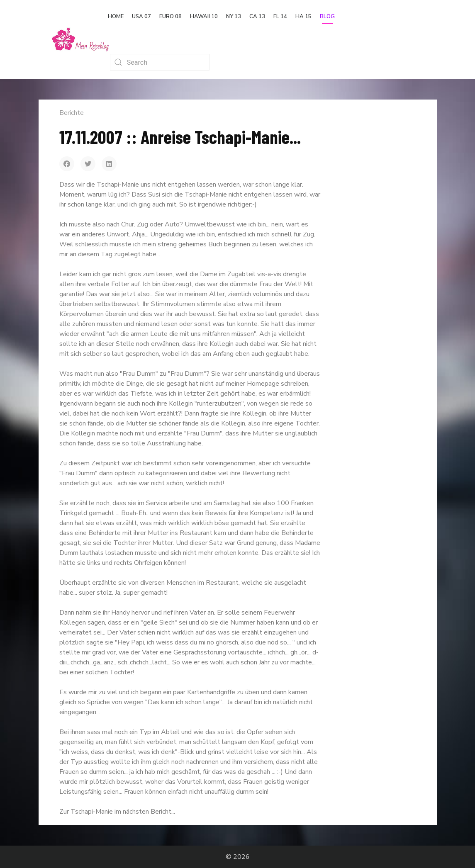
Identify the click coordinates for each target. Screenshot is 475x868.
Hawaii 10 (204, 17)
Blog (327, 17)
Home (116, 17)
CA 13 (257, 17)
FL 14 (280, 17)
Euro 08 (171, 17)
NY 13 (234, 17)
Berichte (72, 113)
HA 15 (303, 17)
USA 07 (141, 17)
